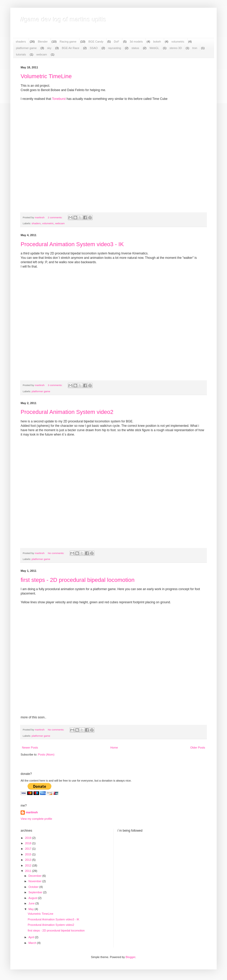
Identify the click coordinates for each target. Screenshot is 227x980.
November (35, 881)
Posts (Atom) (46, 754)
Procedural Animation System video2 (67, 412)
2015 (29, 854)
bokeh (157, 42)
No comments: (56, 553)
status (135, 48)
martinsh (32, 812)
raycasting (115, 48)
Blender (43, 42)
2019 (29, 838)
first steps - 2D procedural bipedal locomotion (78, 580)
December (35, 876)
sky (49, 48)
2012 (29, 865)
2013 (29, 860)
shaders (21, 42)
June (32, 903)
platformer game (26, 48)
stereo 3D (176, 48)
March (33, 943)
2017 (29, 849)
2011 (29, 871)
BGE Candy (96, 42)
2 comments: (55, 217)
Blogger (130, 957)
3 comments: (55, 385)
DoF (116, 42)
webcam (42, 54)
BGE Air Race (71, 48)
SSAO (94, 48)
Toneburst (59, 99)
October (34, 887)
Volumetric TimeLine (46, 76)
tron (195, 48)
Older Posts (198, 748)
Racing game (68, 42)
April (32, 937)
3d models (136, 42)
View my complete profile (36, 819)
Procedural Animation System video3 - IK (72, 244)
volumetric (178, 42)
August (33, 898)
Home (114, 748)
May (31, 909)
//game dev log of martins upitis (63, 19)
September (36, 892)
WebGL (154, 48)
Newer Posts (30, 748)
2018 (29, 843)
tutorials (21, 54)
